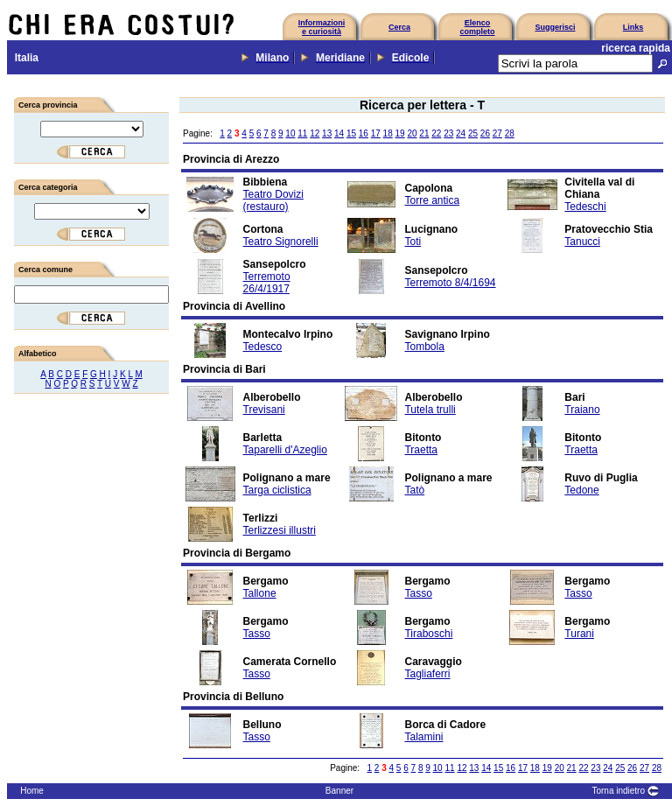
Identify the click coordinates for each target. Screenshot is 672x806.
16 (364, 133)
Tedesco (263, 347)
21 (424, 133)
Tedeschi (585, 207)
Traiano (582, 410)
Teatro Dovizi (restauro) (273, 200)
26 (485, 133)
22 (436, 133)
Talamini (423, 737)
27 (497, 133)
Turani (579, 634)
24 (461, 133)
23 (448, 133)
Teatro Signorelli (281, 242)
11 (302, 133)
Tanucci (582, 242)
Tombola (424, 347)
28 (510, 133)
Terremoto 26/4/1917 (267, 283)
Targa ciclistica (277, 490)
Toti (413, 242)
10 (290, 133)
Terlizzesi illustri (280, 530)
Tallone (260, 593)
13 (327, 133)
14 (339, 133)
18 (388, 133)
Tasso (418, 593)
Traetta (421, 450)
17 (376, 133)
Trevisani (264, 410)
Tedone (581, 490)
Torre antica (432, 200)
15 (351, 133)
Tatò (414, 490)
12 (315, 133)
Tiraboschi (428, 634)
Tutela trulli (430, 410)
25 (473, 133)
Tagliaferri (427, 674)
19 (400, 133)
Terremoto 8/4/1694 (450, 283)
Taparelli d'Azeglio (285, 450)
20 (412, 133)
